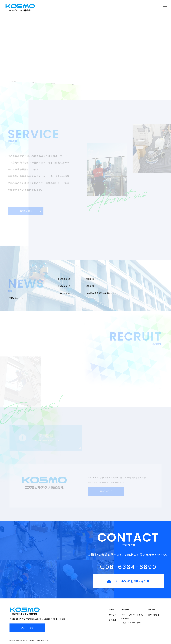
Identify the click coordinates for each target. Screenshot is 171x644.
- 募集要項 (125, 618)
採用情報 (125, 609)
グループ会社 (27, 628)
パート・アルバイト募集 (132, 615)
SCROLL (167, 74)
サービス (113, 615)
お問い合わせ (153, 615)
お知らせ (151, 609)
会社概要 (113, 620)
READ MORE (25, 211)
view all (14, 298)
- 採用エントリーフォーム (132, 623)
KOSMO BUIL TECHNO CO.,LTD (28, 640)
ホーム (112, 609)
